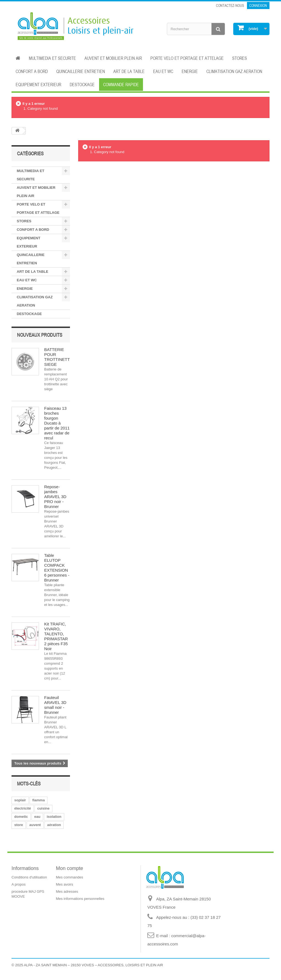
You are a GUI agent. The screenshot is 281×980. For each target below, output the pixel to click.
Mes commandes (70, 877)
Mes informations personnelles (80, 899)
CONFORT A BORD (32, 71)
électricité (23, 808)
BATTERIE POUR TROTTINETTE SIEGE (58, 357)
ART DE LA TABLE (129, 71)
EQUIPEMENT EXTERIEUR (38, 85)
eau (37, 817)
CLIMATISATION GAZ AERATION (234, 71)
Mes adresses (67, 891)
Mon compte (70, 868)
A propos (19, 884)
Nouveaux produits (40, 335)
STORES (240, 58)
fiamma (39, 800)
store (19, 825)
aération (54, 825)
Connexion (258, 5)
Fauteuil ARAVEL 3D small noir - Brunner (55, 705)
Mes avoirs (65, 884)
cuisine (43, 808)
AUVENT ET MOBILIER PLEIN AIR (113, 58)
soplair (20, 800)
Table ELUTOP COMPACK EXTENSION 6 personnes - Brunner (57, 568)
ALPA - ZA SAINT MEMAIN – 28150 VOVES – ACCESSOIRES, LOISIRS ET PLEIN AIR (93, 965)
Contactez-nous (230, 5)
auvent (35, 825)
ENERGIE (190, 71)
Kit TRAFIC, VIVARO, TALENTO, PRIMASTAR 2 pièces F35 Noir (56, 636)
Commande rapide (121, 85)
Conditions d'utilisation (29, 877)
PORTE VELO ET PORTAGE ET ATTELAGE (187, 58)
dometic (21, 817)
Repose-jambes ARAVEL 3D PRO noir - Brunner (55, 497)
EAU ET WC (163, 71)
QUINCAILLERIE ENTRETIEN (81, 71)
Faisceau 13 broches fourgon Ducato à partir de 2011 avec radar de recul (57, 423)
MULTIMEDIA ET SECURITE (52, 58)
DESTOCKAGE (82, 85)
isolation (54, 817)
